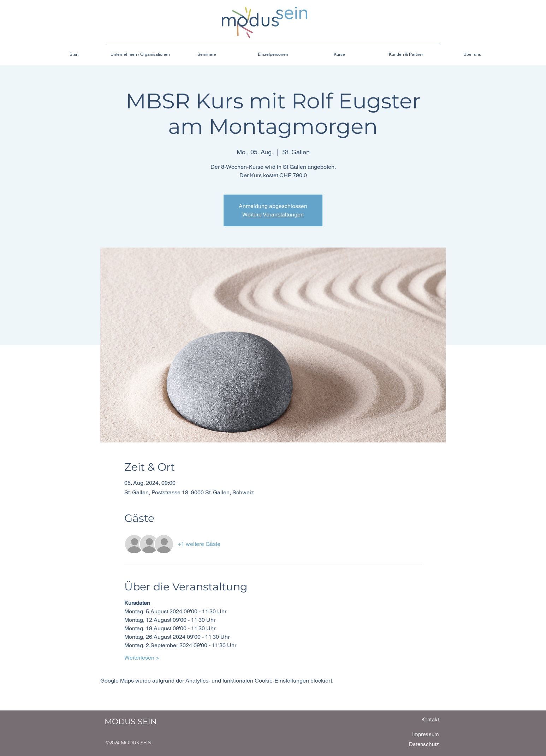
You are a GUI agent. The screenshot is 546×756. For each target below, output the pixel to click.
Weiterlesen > (142, 658)
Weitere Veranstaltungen (273, 215)
